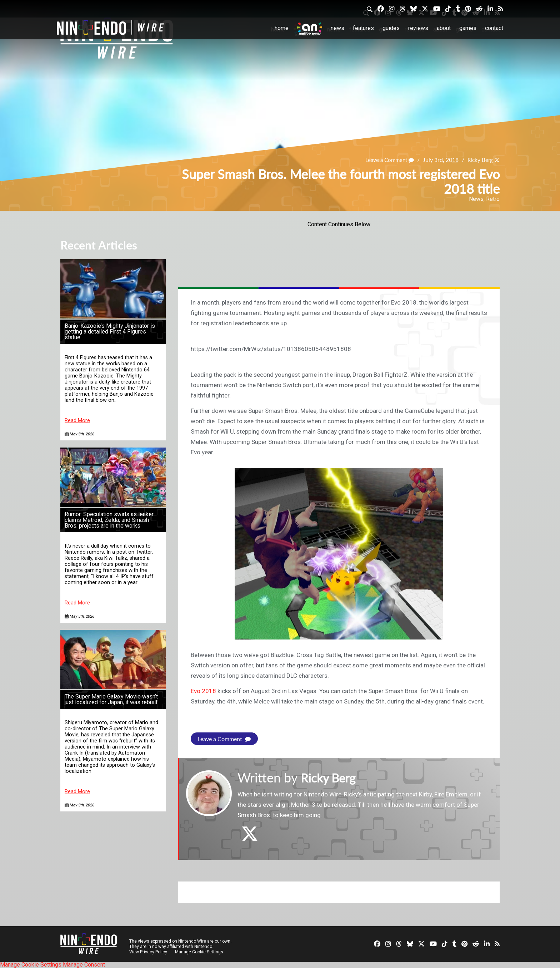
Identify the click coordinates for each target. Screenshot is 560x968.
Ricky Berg (479, 160)
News (337, 28)
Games (468, 28)
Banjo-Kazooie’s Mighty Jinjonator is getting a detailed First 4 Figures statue (110, 332)
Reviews (418, 28)
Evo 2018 (203, 691)
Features (363, 28)
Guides (391, 28)
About (444, 28)
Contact (494, 28)
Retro (493, 199)
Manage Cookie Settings (199, 952)
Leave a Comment (387, 160)
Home (282, 28)
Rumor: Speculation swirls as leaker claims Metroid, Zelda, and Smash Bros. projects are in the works (109, 520)
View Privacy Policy (148, 952)
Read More (77, 421)
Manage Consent (84, 965)
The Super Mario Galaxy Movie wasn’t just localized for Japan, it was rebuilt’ (112, 699)
